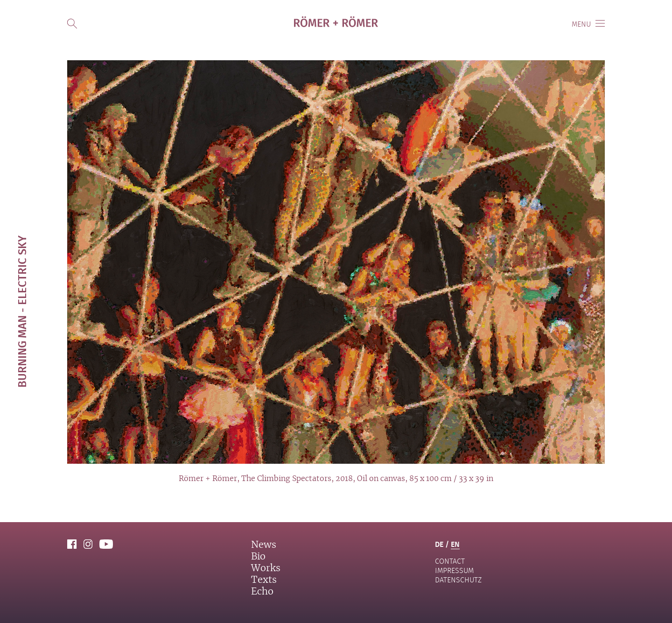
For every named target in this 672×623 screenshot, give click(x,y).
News (264, 545)
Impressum (454, 570)
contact (450, 561)
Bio (258, 557)
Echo (262, 592)
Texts (264, 580)
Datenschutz (458, 580)
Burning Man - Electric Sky (22, 311)
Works (266, 568)
